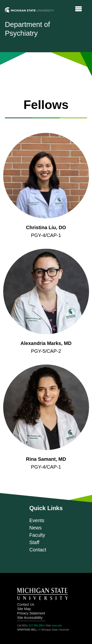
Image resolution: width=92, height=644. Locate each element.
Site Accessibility (30, 618)
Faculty (37, 535)
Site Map (24, 609)
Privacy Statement (31, 613)
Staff (34, 542)
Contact (38, 550)
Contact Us (26, 604)
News (35, 528)
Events (37, 520)
